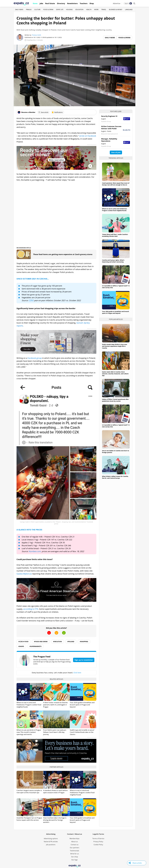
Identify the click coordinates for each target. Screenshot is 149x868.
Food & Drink (48, 9)
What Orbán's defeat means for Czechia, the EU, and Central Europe (115, 477)
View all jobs (116, 152)
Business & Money (116, 9)
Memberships (74, 839)
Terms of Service (98, 839)
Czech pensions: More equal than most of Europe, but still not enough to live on (116, 184)
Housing (69, 9)
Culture (37, 9)
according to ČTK (31, 609)
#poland (71, 642)
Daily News (19, 9)
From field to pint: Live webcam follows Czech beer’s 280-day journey (55, 732)
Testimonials (74, 851)
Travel (104, 9)
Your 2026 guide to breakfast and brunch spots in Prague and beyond (82, 705)
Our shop (75, 857)
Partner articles (56, 767)
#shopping (84, 642)
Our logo (74, 860)
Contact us (75, 845)
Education (79, 9)
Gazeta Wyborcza (24, 574)
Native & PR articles (51, 842)
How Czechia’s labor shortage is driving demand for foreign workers (55, 820)
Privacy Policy (98, 842)
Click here (77, 673)
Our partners (75, 848)
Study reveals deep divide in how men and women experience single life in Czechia (115, 346)
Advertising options (51, 839)
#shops (21, 646)
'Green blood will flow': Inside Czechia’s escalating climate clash (115, 235)
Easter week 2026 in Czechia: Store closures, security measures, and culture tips (115, 374)
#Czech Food (23, 642)
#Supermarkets (35, 646)
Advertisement (92, 145)
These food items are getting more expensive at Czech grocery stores (63, 254)
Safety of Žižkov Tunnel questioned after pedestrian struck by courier (115, 400)
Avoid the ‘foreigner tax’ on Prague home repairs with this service (29, 819)
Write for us (75, 854)
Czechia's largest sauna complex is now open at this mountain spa (29, 791)
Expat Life (60, 9)
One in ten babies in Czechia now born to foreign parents (116, 452)
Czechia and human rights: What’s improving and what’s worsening (113, 261)
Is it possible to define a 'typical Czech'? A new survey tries (116, 287)
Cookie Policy (98, 845)
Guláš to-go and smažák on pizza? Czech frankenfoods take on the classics (82, 732)
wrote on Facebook (88, 136)
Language (129, 9)
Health (89, 9)
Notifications (57, 112)
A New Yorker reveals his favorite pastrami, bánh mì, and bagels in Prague (55, 705)
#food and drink (41, 642)
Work (96, 9)
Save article (43, 112)
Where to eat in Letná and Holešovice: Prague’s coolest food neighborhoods (29, 705)
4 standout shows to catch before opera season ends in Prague (55, 791)
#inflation (57, 642)
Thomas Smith (36, 35)
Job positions (51, 845)
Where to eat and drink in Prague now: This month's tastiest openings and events (29, 732)
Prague (29, 9)
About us (74, 842)
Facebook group (35, 358)
